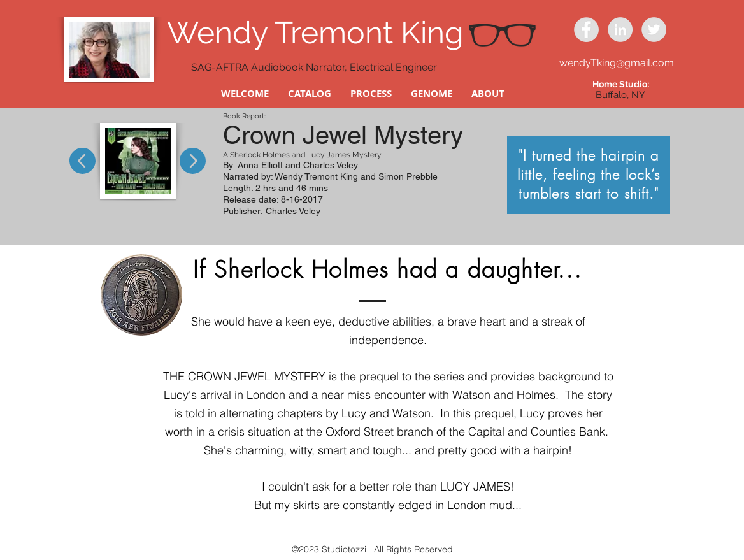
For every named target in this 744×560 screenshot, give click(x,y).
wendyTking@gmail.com (617, 63)
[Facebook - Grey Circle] (586, 30)
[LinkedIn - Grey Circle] (620, 30)
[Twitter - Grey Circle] (654, 30)
